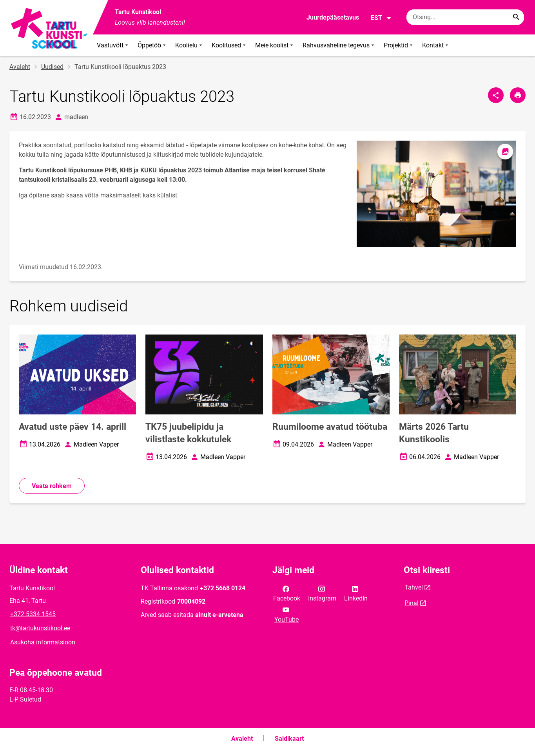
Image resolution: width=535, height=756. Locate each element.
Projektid (399, 45)
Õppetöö (152, 45)
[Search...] (516, 17)
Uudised (52, 67)
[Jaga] (496, 95)
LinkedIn (356, 593)
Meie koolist (275, 45)
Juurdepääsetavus (333, 17)
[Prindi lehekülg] (518, 95)
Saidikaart (289, 739)
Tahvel (414, 587)
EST (381, 18)
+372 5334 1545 (33, 614)
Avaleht (20, 67)
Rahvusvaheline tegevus (339, 45)
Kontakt (436, 45)
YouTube (287, 614)
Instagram (322, 593)
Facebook (287, 593)
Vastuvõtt (113, 45)
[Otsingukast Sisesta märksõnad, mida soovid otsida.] (465, 17)
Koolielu (190, 45)
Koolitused (229, 45)
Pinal (412, 603)
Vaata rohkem (52, 486)
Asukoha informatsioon (43, 642)
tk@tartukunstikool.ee (40, 628)
